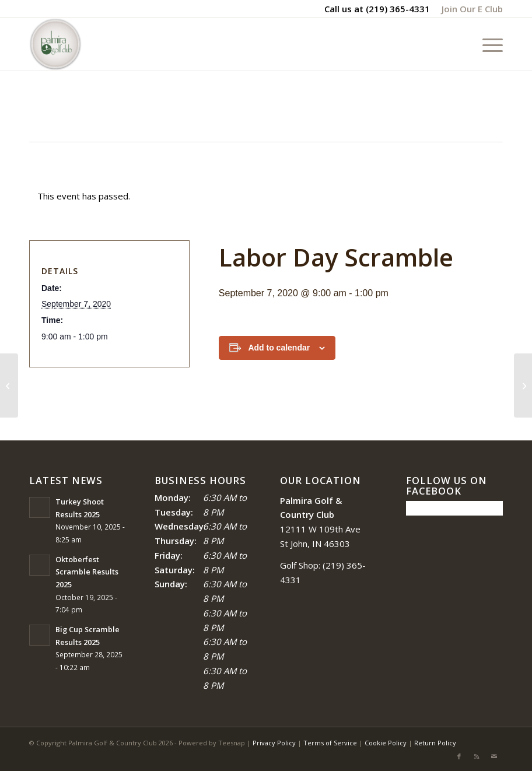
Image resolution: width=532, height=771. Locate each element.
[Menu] (487, 44)
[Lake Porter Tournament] (9, 385)
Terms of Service (330, 743)
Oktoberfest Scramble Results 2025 (87, 572)
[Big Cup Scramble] (523, 385)
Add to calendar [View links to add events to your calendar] (279, 348)
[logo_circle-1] (55, 44)
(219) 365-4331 (398, 9)
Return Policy (435, 743)
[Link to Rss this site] (477, 756)
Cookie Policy (386, 743)
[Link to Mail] (494, 756)
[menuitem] (469, 9)
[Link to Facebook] (459, 756)
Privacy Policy (274, 743)
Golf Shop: (300, 565)
